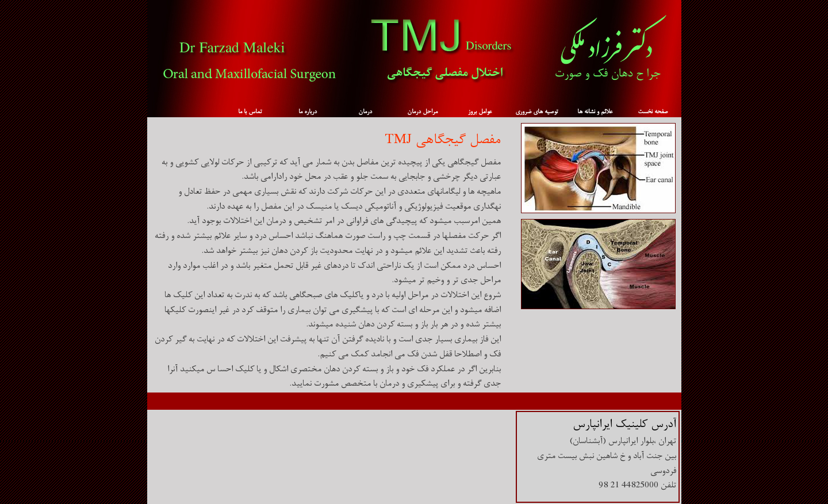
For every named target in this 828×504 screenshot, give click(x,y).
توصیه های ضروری (536, 112)
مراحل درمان (422, 112)
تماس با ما (250, 112)
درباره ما (308, 112)
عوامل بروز (480, 112)
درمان (365, 112)
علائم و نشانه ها (595, 112)
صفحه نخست (653, 112)
